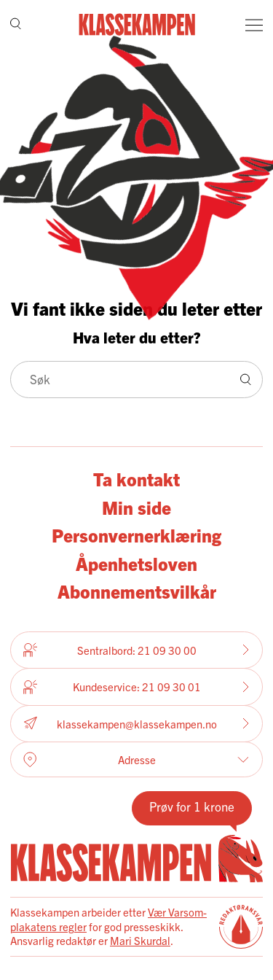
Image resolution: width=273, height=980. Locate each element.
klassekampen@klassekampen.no (136, 724)
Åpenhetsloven (136, 563)
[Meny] (254, 25)
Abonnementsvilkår (137, 591)
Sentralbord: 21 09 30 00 (136, 650)
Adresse (136, 760)
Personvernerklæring (136, 535)
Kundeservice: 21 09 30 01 (136, 687)
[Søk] (16, 25)
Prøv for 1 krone (192, 806)
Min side (136, 507)
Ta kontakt (136, 479)
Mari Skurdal (140, 940)
